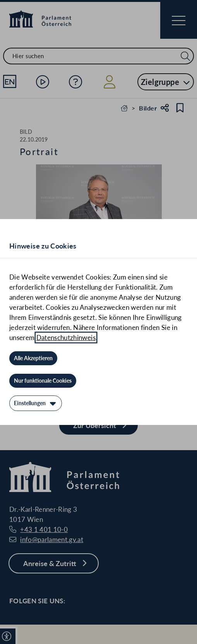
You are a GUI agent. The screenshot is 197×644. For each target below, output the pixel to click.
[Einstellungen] (36, 403)
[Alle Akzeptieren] (33, 358)
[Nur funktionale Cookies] (43, 381)
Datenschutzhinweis (66, 338)
